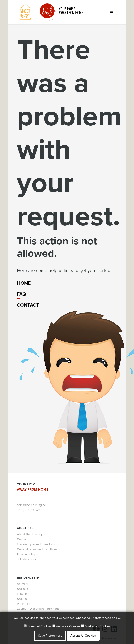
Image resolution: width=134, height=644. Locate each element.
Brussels (23, 589)
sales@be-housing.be (31, 505)
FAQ (22, 294)
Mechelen (24, 604)
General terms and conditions (37, 549)
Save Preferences (50, 636)
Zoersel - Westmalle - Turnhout (38, 609)
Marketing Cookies (96, 626)
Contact (28, 305)
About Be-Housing (29, 534)
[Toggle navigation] (111, 12)
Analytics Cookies (66, 626)
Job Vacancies (27, 559)
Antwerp (23, 584)
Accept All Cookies (83, 636)
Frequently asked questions (36, 544)
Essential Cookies (38, 626)
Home (24, 283)
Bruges (22, 599)
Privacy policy (26, 554)
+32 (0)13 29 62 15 (30, 510)
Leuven (22, 594)
